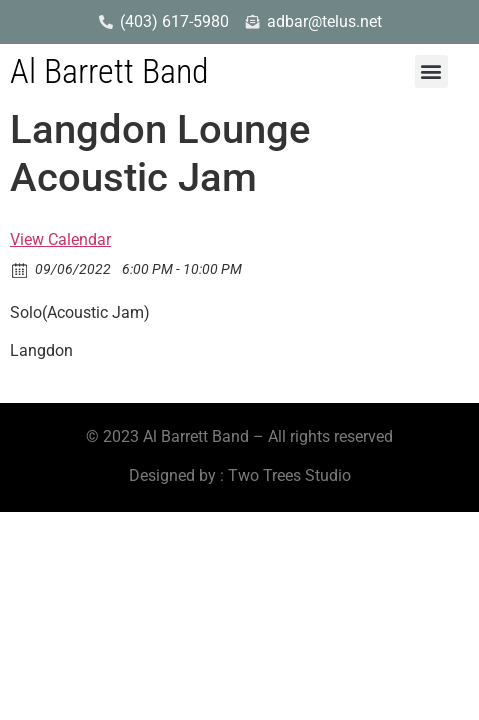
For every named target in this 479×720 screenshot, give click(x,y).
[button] (431, 71)
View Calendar (60, 239)
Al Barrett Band (109, 71)
